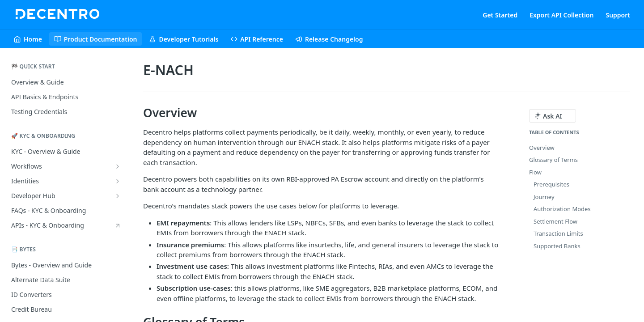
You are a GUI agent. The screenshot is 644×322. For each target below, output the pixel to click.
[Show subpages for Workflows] (118, 166)
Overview (542, 148)
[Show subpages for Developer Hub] (118, 196)
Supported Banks (557, 246)
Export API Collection (561, 15)
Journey (544, 197)
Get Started (500, 15)
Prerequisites (551, 184)
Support (618, 15)
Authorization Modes (562, 209)
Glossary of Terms (553, 160)
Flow (535, 172)
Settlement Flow (555, 221)
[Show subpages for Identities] (118, 181)
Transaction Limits (558, 233)
